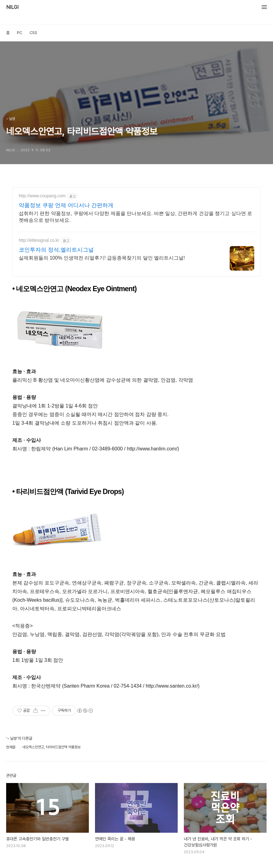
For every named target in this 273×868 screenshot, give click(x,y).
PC (20, 33)
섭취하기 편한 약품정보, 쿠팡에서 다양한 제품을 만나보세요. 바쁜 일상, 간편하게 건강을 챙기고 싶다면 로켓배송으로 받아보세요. (135, 217)
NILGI (12, 7)
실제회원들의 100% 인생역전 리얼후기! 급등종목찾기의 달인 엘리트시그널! (102, 258)
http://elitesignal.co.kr (39, 240)
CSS (33, 33)
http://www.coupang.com (42, 196)
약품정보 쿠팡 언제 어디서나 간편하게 (66, 205)
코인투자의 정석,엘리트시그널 (56, 250)
